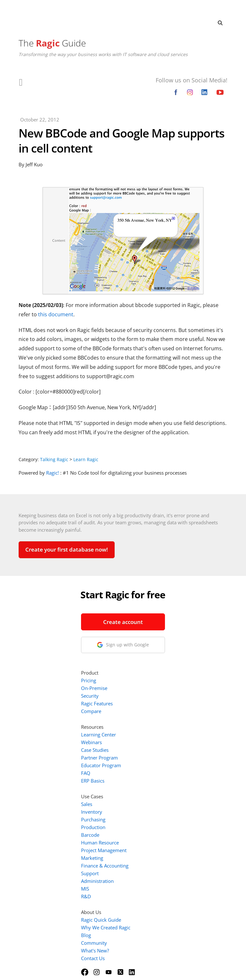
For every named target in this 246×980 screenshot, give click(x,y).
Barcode (150, 755)
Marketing (152, 778)
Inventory (152, 732)
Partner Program (159, 677)
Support (150, 793)
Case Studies (155, 670)
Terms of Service (105, 967)
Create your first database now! (67, 549)
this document (56, 314)
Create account (63, 622)
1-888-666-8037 (63, 680)
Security (150, 616)
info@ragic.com (62, 688)
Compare (151, 631)
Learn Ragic (86, 459)
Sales (147, 724)
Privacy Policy (144, 967)
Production (153, 747)
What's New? (155, 870)
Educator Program (161, 685)
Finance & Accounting (165, 785)
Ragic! (53, 473)
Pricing (148, 600)
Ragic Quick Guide (161, 840)
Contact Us (153, 878)
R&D (146, 816)
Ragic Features (157, 623)
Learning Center (158, 654)
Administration (157, 801)
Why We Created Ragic (166, 847)
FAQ (146, 693)
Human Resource (160, 762)
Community (154, 863)
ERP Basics (153, 701)
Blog (146, 855)
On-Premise (154, 608)
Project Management (164, 770)
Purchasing (153, 739)
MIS (145, 809)
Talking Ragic (54, 459)
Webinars (151, 662)
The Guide (52, 43)
